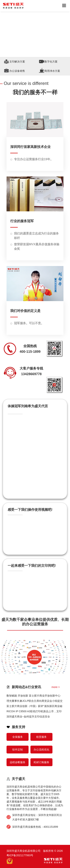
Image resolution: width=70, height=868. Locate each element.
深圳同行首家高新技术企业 (30, 147)
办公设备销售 (17, 71)
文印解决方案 (17, 62)
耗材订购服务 (41, 762)
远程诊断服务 (18, 762)
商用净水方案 (52, 71)
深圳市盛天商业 (21, 815)
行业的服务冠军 (22, 221)
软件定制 (18, 750)
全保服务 (18, 737)
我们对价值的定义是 (25, 311)
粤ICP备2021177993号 (20, 855)
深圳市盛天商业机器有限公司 (24, 787)
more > (56, 687)
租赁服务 (41, 737)
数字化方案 (51, 62)
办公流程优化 (41, 750)
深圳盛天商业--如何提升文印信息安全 (28, 717)
